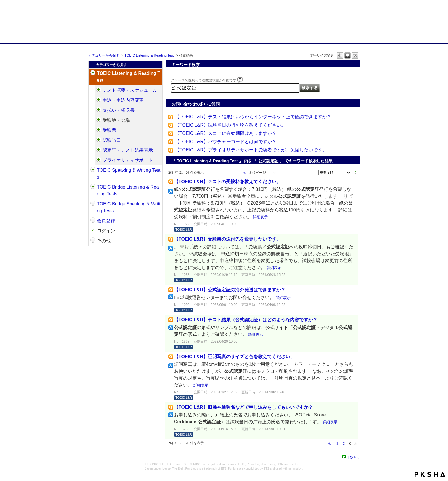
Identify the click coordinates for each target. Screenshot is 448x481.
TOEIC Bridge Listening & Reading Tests (128, 190)
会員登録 (106, 221)
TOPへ (353, 457)
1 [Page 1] (337, 443)
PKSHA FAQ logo (430, 474)
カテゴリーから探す (104, 55)
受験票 (109, 130)
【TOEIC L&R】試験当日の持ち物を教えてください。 (230, 125)
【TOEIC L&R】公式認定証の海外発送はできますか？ (230, 290)
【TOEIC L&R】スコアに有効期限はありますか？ (226, 133)
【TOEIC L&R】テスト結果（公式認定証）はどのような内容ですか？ (246, 320)
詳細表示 (260, 217)
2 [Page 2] (344, 443)
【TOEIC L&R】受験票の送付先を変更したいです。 (227, 239)
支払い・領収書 (119, 110)
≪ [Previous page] (329, 443)
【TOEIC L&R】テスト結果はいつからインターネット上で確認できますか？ (253, 117)
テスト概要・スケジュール (130, 90)
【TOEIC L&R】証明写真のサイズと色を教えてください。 (234, 357)
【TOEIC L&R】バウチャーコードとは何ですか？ (226, 142)
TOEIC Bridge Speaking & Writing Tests (129, 207)
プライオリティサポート (128, 160)
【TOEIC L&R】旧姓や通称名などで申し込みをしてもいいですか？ (243, 407)
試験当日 (112, 140)
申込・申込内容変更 (123, 100)
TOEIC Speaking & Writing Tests (129, 174)
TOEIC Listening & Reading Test (149, 55)
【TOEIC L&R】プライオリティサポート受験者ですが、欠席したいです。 (251, 150)
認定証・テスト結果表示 (128, 150)
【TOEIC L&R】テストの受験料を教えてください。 (227, 182)
